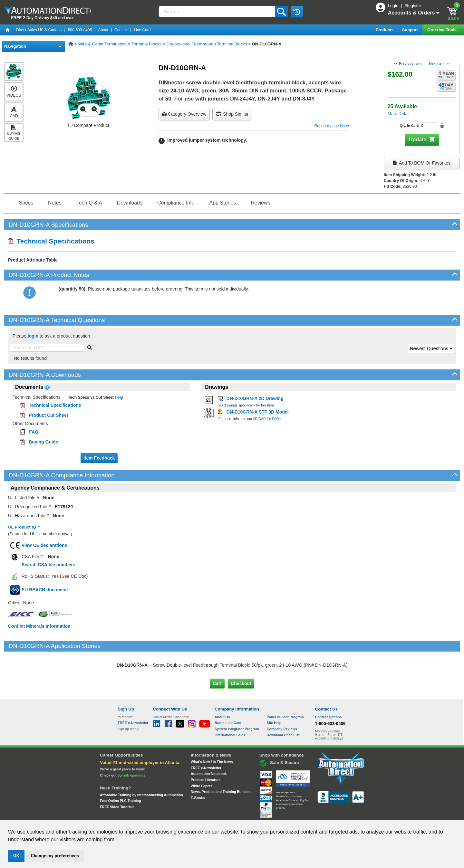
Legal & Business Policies (269, 814)
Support (411, 30)
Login (394, 6)
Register (413, 6)
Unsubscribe (198, 814)
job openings (135, 748)
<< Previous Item (408, 63)
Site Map (132, 814)
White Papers (202, 759)
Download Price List (283, 708)
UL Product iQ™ (24, 527)
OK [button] (16, 856)
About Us (222, 690)
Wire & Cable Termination (102, 44)
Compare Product (89, 125)
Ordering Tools (442, 30)
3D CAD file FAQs (267, 419)
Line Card (142, 30)
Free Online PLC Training (120, 774)
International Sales (230, 708)
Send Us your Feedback (163, 814)
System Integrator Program (237, 702)
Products (385, 30)
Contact (121, 30)
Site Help (274, 696)
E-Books (198, 771)
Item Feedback (99, 458)
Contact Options (329, 690)
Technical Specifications (51, 241)
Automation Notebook (209, 747)
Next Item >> (439, 63)
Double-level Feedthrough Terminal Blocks (207, 44)
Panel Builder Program (285, 690)
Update (418, 140)
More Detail (399, 114)
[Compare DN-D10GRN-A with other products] (70, 125)
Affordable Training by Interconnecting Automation (141, 768)
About (103, 30)
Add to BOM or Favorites (422, 163)
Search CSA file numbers (48, 565)
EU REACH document (45, 590)
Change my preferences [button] (55, 856)
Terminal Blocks (146, 44)
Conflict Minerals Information (39, 626)
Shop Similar (232, 114)
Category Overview (184, 114)
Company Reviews (282, 702)
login (33, 336)
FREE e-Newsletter (206, 741)
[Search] (217, 11)
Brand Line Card (228, 696)
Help (118, 397)
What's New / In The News (212, 735)
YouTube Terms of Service (315, 814)
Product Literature (206, 753)
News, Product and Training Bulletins (221, 765)
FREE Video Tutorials (117, 780)
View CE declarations (44, 545)
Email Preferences (227, 814)
